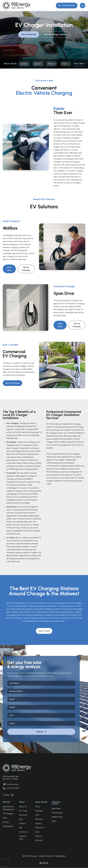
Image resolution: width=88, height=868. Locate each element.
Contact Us (24, 832)
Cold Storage (57, 813)
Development (8, 826)
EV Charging (8, 814)
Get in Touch (44, 631)
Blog (21, 819)
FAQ (21, 828)
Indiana (38, 823)
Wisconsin (39, 819)
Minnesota (40, 828)
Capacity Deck (23, 838)
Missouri (39, 836)
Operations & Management (8, 808)
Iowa (37, 832)
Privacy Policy (60, 856)
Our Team (23, 811)
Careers (22, 823)
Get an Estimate (29, 34)
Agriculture (56, 808)
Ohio (37, 815)
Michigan (39, 811)
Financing (23, 815)
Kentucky (39, 840)
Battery (6, 822)
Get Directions (13, 784)
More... (54, 821)
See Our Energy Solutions (55, 34)
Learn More (9, 269)
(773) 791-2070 (13, 788)
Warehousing (57, 817)
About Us (23, 807)
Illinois (38, 807)
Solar (5, 818)
